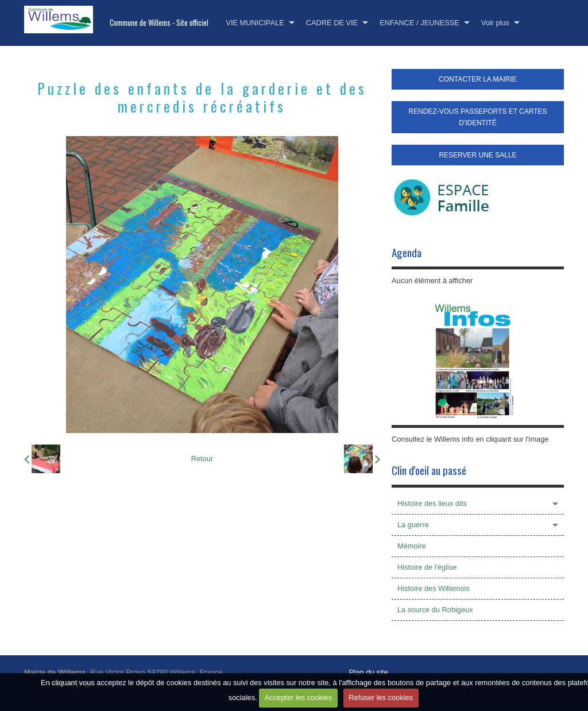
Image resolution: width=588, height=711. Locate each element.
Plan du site (369, 672)
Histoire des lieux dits (432, 503)
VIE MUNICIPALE (255, 23)
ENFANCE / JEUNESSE (419, 23)
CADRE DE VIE (332, 23)
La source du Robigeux (435, 610)
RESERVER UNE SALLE (477, 155)
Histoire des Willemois (434, 588)
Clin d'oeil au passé (429, 470)
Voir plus (495, 23)
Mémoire (412, 546)
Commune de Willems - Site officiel (159, 23)
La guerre (413, 525)
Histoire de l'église (427, 567)
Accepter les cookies (298, 698)
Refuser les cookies (381, 698)
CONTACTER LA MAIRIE (478, 79)
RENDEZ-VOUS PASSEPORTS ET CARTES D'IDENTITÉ (477, 117)
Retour (202, 459)
